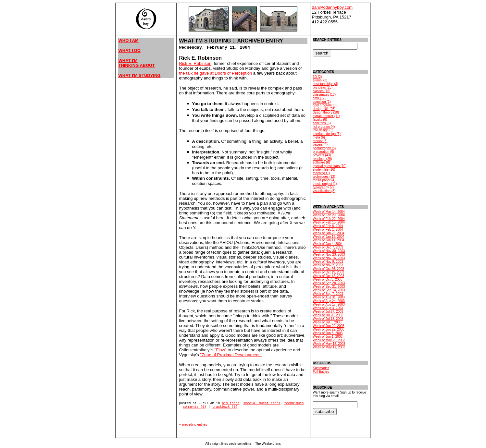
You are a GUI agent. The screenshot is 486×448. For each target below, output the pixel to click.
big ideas (231, 403)
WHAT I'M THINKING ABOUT (137, 63)
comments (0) (195, 407)
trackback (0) (225, 407)
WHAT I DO (130, 50)
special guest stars (262, 403)
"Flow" (221, 350)
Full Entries (321, 372)
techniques (294, 403)
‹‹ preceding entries (193, 424)
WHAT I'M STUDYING (140, 75)
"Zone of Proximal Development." (231, 355)
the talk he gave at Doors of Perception (216, 73)
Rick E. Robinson (195, 63)
